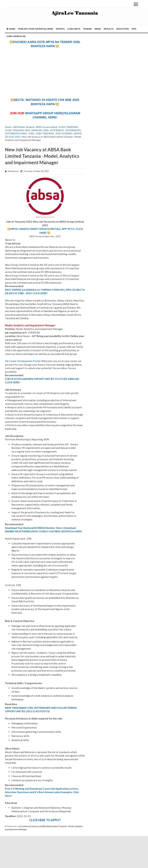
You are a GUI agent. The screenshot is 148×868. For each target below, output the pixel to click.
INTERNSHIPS (73, 130)
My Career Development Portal (23, 361)
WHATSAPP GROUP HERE (44, 113)
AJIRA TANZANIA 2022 (18, 130)
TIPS (134, 29)
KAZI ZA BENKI (64, 133)
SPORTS (60, 29)
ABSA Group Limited (47, 127)
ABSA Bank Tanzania (24, 127)
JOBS (31, 133)
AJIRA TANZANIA (68, 127)
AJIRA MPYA (74, 29)
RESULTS (109, 29)
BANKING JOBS (40, 130)
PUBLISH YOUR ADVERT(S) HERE (36, 29)
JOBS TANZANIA (45, 133)
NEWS (98, 29)
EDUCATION (122, 29)
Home (11, 29)
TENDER (87, 29)
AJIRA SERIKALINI (16, 36)
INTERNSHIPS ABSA (16, 133)
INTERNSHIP (57, 130)
